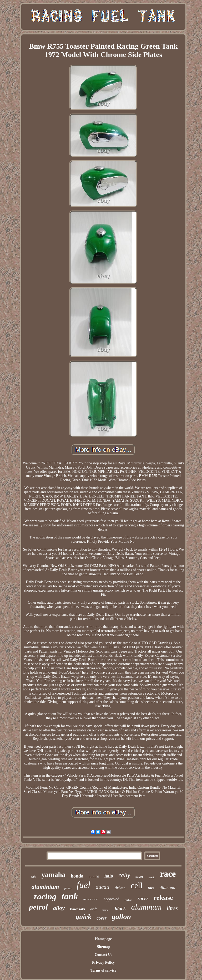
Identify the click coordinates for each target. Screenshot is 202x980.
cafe (34, 877)
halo (109, 876)
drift (93, 909)
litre (151, 888)
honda (77, 876)
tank (70, 896)
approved (112, 899)
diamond (168, 888)
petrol (38, 907)
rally (124, 875)
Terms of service (103, 970)
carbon (128, 900)
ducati (103, 887)
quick (84, 917)
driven (120, 888)
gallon (121, 917)
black (120, 908)
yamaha (54, 875)
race (168, 874)
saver (139, 877)
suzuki (94, 877)
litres (172, 908)
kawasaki (78, 909)
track (152, 877)
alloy (59, 908)
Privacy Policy (103, 963)
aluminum (147, 907)
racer (143, 898)
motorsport (91, 899)
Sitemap (103, 947)
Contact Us (103, 955)
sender (106, 910)
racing (45, 896)
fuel (83, 885)
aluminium (45, 887)
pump (68, 888)
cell (137, 886)
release (163, 898)
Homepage (103, 939)
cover (102, 918)
